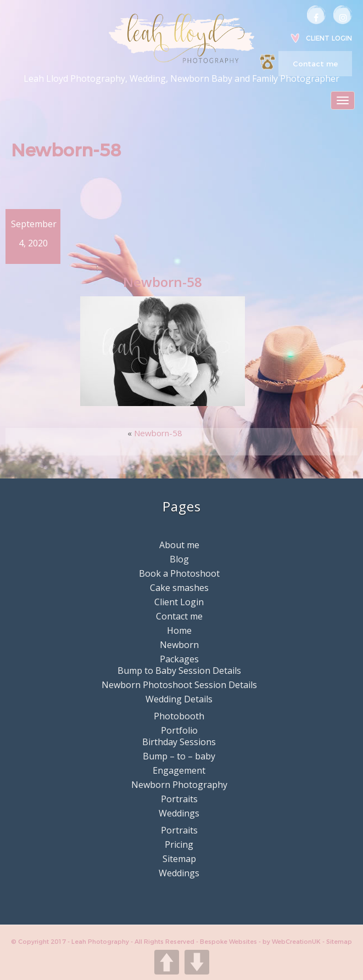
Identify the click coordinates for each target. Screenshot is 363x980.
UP (167, 962)
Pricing (179, 844)
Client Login (329, 38)
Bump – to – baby (179, 756)
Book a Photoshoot (179, 573)
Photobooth (179, 716)
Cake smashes (179, 588)
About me (179, 545)
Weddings (179, 813)
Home (179, 630)
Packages (179, 659)
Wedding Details (179, 699)
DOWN (197, 962)
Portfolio (179, 730)
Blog (179, 559)
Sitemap (179, 859)
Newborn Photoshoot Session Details (179, 685)
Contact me (315, 64)
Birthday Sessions (179, 742)
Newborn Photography (179, 785)
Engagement (179, 770)
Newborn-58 (158, 433)
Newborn (179, 645)
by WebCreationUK (292, 942)
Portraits (179, 799)
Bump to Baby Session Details (179, 671)
